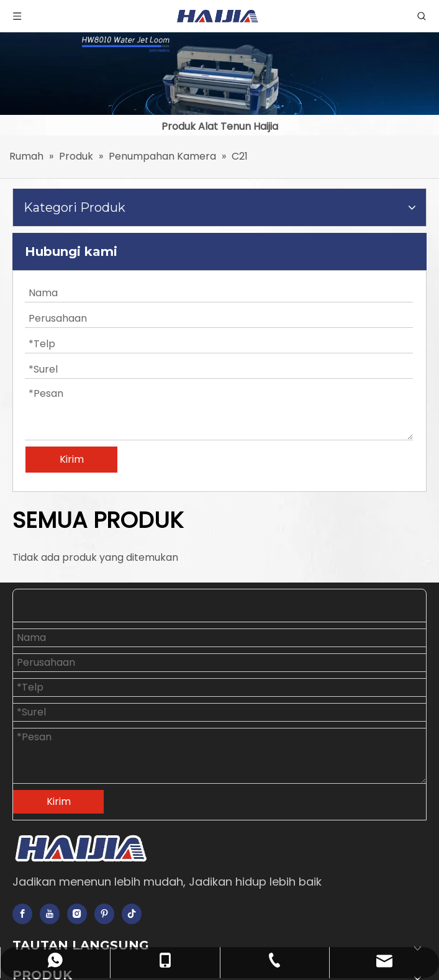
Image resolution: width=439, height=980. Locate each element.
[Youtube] (50, 914)
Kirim (72, 459)
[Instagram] (77, 914)
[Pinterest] (104, 914)
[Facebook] (22, 914)
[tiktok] (132, 914)
